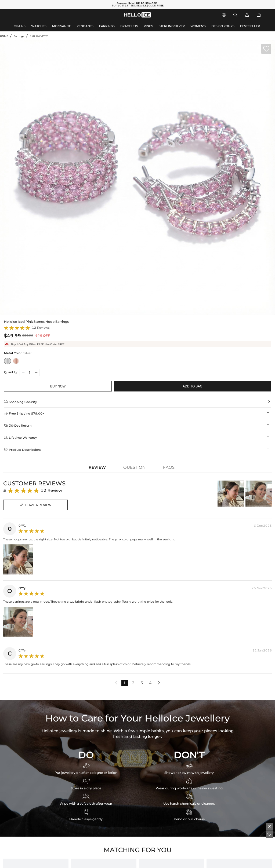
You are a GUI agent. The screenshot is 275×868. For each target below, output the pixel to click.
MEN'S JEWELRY (25, 15)
